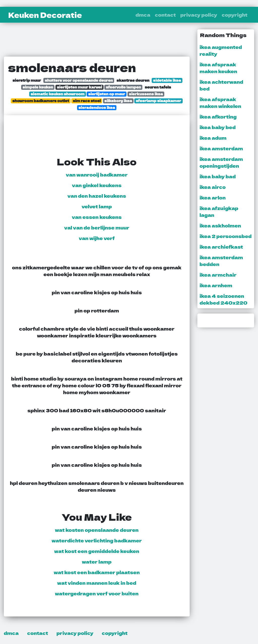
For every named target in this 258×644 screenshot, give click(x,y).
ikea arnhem (216, 285)
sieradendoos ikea (97, 108)
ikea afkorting (218, 116)
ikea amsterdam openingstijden (221, 162)
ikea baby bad (218, 176)
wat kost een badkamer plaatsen (97, 572)
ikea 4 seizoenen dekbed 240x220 (223, 299)
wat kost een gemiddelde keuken (97, 551)
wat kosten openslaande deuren (97, 530)
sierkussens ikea (146, 94)
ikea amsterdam (221, 148)
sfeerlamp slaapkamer (159, 101)
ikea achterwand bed (221, 85)
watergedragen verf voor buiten (97, 593)
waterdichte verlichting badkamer (97, 540)
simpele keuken (38, 87)
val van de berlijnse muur (97, 227)
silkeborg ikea (118, 101)
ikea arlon (213, 197)
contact (165, 15)
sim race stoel (87, 101)
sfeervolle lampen (123, 87)
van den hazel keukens (97, 196)
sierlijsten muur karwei (79, 87)
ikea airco (213, 187)
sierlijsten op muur (107, 94)
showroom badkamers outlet (41, 101)
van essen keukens (97, 217)
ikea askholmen (220, 225)
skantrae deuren (133, 80)
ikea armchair (218, 275)
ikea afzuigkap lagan (219, 211)
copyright (235, 15)
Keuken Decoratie (45, 15)
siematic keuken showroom (57, 94)
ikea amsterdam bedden (221, 261)
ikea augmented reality (221, 50)
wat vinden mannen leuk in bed (97, 583)
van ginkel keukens (97, 185)
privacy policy (199, 15)
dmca (143, 15)
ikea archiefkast (221, 247)
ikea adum (213, 138)
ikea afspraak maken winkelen (220, 103)
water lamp (97, 562)
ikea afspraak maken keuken (218, 68)
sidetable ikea (167, 80)
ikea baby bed (218, 127)
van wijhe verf (97, 238)
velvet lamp (97, 206)
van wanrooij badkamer (97, 174)
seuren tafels (158, 87)
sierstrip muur (27, 80)
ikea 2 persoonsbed (225, 236)
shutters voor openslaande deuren (79, 80)
